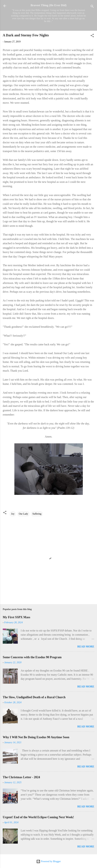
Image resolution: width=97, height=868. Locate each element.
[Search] (92, 7)
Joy (13, 514)
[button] (92, 36)
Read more (86, 646)
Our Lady (23, 514)
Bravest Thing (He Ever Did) (49, 5)
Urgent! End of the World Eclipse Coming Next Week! (38, 817)
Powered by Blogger (48, 861)
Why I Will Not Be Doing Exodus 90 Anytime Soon (36, 737)
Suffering (37, 514)
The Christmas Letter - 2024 (21, 777)
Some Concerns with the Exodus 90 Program (32, 657)
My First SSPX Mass (17, 617)
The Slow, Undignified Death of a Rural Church (34, 697)
